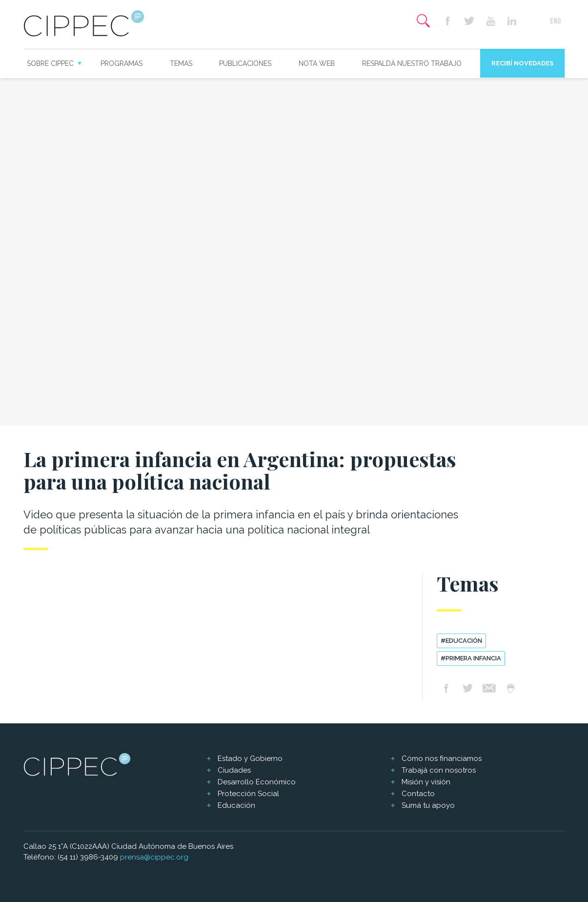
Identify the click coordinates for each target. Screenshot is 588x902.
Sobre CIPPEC (50, 63)
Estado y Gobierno (250, 758)
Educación (236, 805)
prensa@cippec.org (154, 857)
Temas (181, 63)
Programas (122, 63)
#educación (461, 641)
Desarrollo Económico (257, 782)
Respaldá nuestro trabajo (412, 63)
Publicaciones (245, 63)
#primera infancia (471, 658)
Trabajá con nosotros (439, 770)
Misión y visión (426, 782)
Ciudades (234, 770)
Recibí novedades (522, 63)
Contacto (418, 794)
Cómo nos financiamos (442, 758)
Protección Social (248, 794)
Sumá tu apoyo (428, 805)
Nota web (317, 63)
